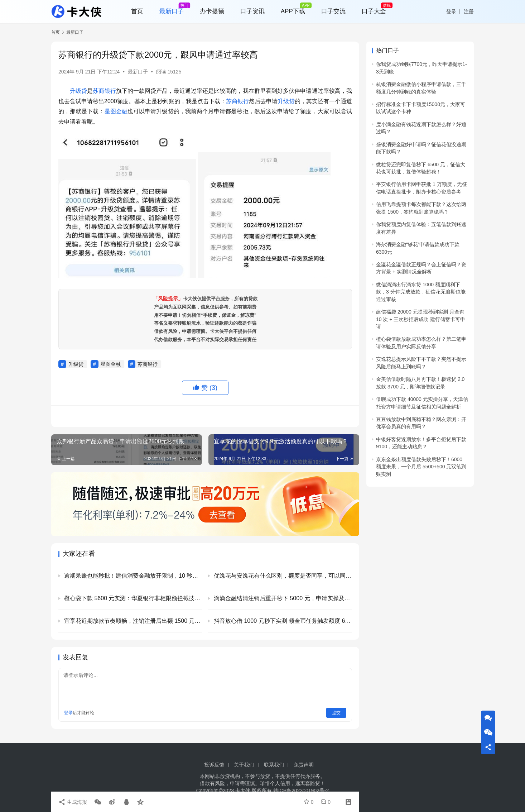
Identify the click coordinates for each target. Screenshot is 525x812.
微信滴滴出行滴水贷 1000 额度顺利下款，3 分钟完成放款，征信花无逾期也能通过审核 (421, 292)
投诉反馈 (214, 765)
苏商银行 (104, 91)
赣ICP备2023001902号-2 (301, 790)
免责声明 (304, 765)
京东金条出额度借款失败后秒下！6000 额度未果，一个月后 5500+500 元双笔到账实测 (421, 467)
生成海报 (73, 802)
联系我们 (274, 765)
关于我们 (244, 765)
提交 (336, 713)
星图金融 (116, 111)
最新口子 (138, 72)
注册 (469, 11)
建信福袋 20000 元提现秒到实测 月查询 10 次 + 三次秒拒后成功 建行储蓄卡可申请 (421, 319)
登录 (451, 11)
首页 (56, 32)
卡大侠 (243, 790)
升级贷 (78, 91)
